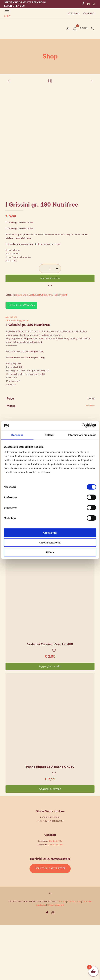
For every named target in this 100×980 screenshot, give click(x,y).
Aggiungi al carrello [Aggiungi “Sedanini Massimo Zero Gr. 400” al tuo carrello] (50, 721)
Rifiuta (50, 552)
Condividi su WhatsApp (21, 360)
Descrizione (11, 372)
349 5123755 (55, 899)
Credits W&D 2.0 (56, 960)
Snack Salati (28, 350)
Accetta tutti (50, 533)
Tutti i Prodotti (60, 350)
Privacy (62, 956)
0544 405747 (55, 896)
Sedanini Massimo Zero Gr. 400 (50, 699)
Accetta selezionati (50, 542)
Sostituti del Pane (44, 350)
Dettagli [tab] (49, 435)
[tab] (50, 372)
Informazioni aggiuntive (17, 375)
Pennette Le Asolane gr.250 (50, 576)
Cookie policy (74, 956)
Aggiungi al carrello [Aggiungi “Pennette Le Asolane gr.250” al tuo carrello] (50, 598)
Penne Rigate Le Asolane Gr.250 (50, 822)
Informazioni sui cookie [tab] (82, 435)
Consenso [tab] (17, 435)
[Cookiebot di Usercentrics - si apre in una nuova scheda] (82, 426)
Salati (19, 350)
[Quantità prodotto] (50, 323)
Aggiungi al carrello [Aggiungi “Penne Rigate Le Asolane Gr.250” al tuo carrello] (50, 844)
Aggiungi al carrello (50, 333)
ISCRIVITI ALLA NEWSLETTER (50, 923)
